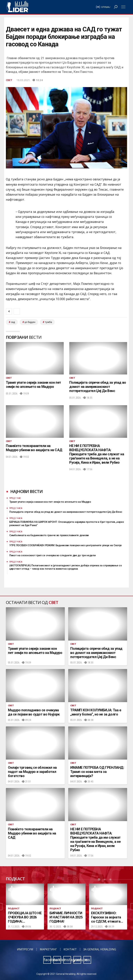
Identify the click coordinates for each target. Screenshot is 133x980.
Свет (9, 80)
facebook (47, 960)
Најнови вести (26, 491)
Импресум (25, 949)
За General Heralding (100, 949)
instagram (67, 960)
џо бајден (30, 322)
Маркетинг (48, 949)
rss (87, 960)
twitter (57, 960)
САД (13, 322)
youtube (77, 960)
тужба (48, 322)
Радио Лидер (17, 7)
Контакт (70, 949)
